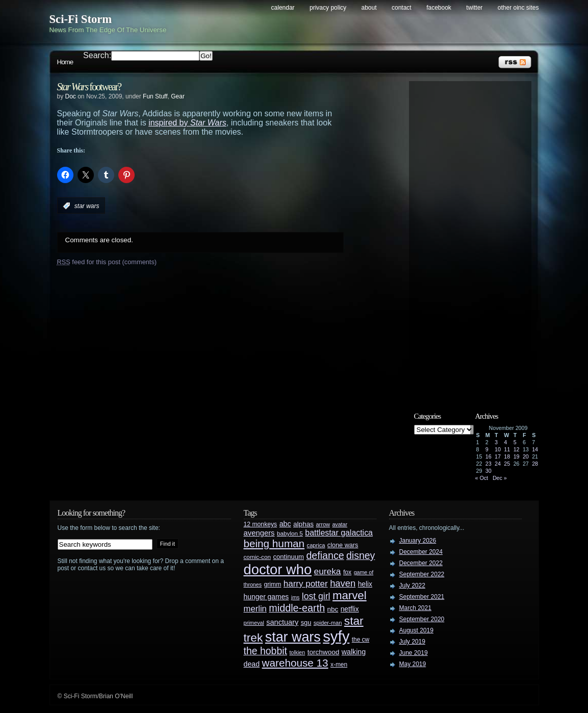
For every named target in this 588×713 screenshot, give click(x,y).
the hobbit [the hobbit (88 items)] (265, 651)
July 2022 (412, 585)
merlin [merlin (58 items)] (255, 609)
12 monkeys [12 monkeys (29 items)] (261, 524)
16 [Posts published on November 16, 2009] (489, 456)
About (369, 8)
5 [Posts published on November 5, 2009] (515, 442)
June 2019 (414, 653)
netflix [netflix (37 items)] (350, 609)
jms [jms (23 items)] (296, 597)
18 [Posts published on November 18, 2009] (507, 456)
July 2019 (412, 642)
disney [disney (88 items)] (361, 555)
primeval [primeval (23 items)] (254, 623)
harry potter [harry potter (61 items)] (306, 584)
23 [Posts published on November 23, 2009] (489, 464)
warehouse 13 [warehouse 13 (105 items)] (295, 663)
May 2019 (413, 664)
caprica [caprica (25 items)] (316, 545)
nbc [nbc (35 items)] (333, 609)
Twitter (474, 8)
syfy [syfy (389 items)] (336, 636)
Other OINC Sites (518, 8)
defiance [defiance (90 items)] (325, 555)
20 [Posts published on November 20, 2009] (526, 456)
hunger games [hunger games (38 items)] (266, 597)
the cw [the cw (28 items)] (361, 640)
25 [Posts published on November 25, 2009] (507, 464)
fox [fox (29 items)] (347, 572)
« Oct (482, 478)
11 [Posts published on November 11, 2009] (507, 449)
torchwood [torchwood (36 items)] (324, 652)
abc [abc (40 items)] (285, 524)
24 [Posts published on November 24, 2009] (498, 464)
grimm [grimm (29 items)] (273, 584)
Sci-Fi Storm (81, 19)
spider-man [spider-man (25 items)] (328, 623)
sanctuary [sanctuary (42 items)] (282, 622)
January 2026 (418, 541)
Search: (97, 55)
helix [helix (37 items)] (365, 584)
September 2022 (422, 574)
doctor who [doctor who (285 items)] (278, 569)
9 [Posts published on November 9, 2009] (487, 449)
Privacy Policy (328, 8)
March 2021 (415, 608)
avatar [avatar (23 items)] (340, 524)
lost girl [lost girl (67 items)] (316, 596)
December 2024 (421, 552)
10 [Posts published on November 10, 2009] (498, 449)
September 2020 (422, 619)
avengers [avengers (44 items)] (259, 533)
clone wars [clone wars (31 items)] (343, 545)
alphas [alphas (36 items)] (303, 524)
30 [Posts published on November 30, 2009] (489, 471)
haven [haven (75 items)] (343, 583)
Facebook (439, 8)
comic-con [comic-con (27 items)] (257, 557)
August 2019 (416, 630)
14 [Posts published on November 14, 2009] (535, 449)
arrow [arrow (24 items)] (323, 524)
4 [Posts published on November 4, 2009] (505, 442)
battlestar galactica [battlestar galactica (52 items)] (339, 533)
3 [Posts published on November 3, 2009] (496, 442)
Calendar (283, 8)
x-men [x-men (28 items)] (339, 665)
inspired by (187, 123)
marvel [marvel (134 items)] (350, 595)
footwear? (89, 87)
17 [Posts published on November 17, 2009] (498, 456)
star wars (87, 206)
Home (65, 62)
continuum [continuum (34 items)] (288, 557)
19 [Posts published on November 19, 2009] (517, 456)
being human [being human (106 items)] (274, 543)
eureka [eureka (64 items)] (328, 571)
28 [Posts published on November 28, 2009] (535, 464)
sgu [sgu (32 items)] (306, 622)
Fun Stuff (155, 96)
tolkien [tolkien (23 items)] (297, 652)
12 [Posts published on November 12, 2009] (517, 449)
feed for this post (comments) (107, 262)
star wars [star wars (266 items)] (293, 637)
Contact (402, 8)
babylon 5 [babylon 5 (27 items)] (290, 533)
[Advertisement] (475, 238)
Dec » (500, 478)
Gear (178, 96)
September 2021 (422, 597)
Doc (71, 96)
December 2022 (421, 563)
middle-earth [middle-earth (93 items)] (297, 608)
